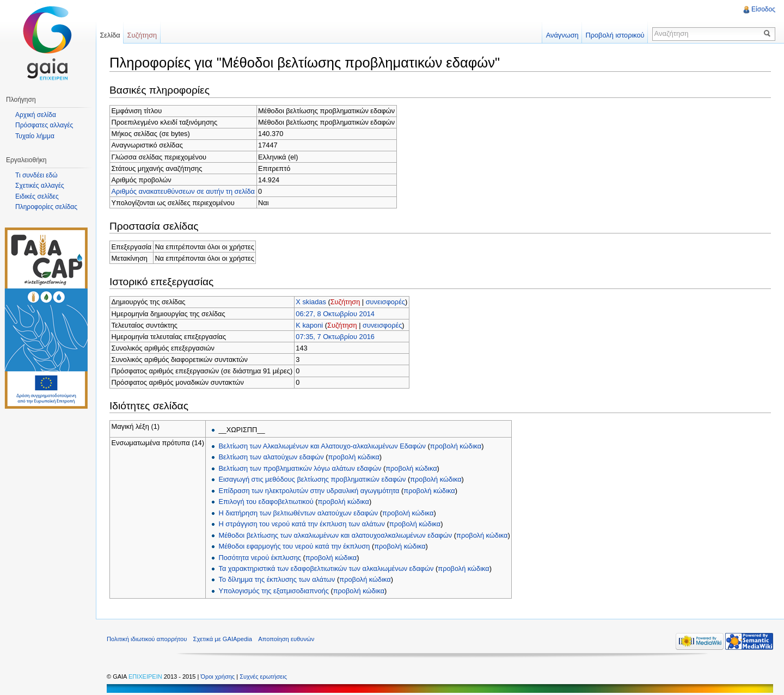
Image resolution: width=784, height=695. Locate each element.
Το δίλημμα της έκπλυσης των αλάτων (277, 579)
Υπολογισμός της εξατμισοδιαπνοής (273, 591)
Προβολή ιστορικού (615, 35)
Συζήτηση (345, 302)
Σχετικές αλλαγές (40, 186)
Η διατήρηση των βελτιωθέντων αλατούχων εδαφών (298, 513)
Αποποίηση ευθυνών (286, 639)
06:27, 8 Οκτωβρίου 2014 (335, 314)
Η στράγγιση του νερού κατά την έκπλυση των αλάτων (302, 524)
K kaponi (309, 325)
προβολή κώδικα (456, 446)
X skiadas (311, 302)
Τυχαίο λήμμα (35, 136)
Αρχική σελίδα (36, 115)
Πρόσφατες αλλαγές (44, 125)
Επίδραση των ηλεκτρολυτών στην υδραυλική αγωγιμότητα (309, 491)
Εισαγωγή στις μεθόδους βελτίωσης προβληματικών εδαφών (312, 479)
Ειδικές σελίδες (37, 196)
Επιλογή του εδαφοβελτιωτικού (266, 502)
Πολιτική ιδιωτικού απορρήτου (147, 639)
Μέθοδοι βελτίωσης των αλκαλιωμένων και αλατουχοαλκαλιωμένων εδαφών (335, 535)
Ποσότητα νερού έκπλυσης (259, 558)
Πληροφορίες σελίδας (46, 207)
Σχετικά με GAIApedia (223, 639)
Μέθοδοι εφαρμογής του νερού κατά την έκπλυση (294, 546)
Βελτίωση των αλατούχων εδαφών (271, 457)
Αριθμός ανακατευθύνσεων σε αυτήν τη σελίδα (183, 191)
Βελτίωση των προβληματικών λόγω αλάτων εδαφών (300, 468)
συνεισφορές (385, 302)
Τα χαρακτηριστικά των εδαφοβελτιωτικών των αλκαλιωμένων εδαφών (326, 568)
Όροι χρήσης (218, 676)
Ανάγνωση (562, 35)
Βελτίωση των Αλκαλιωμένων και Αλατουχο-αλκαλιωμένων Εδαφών (322, 446)
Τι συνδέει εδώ (36, 175)
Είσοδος (763, 9)
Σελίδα (110, 35)
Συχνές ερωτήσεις (263, 676)
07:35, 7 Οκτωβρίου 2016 (335, 337)
